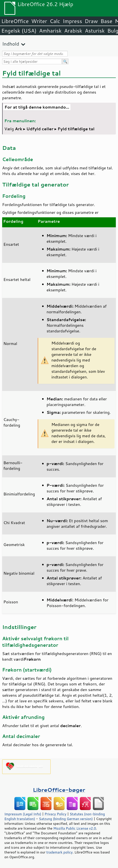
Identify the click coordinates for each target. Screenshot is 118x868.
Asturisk (95, 31)
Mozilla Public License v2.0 (75, 828)
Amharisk (50, 31)
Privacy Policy (55, 814)
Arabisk (73, 31)
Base (106, 21)
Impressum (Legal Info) (23, 814)
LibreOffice (15, 21)
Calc (55, 21)
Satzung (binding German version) (66, 819)
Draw (91, 21)
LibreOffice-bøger (59, 790)
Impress (73, 21)
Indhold (11, 44)
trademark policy (60, 852)
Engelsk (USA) (19, 31)
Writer (39, 21)
